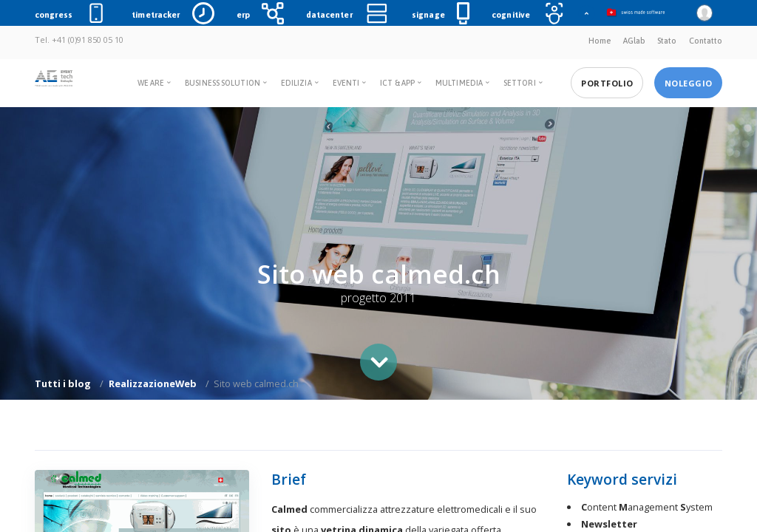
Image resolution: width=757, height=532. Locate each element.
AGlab (634, 41)
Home (600, 41)
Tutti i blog (63, 383)
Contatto (706, 41)
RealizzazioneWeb (153, 383)
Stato (667, 41)
